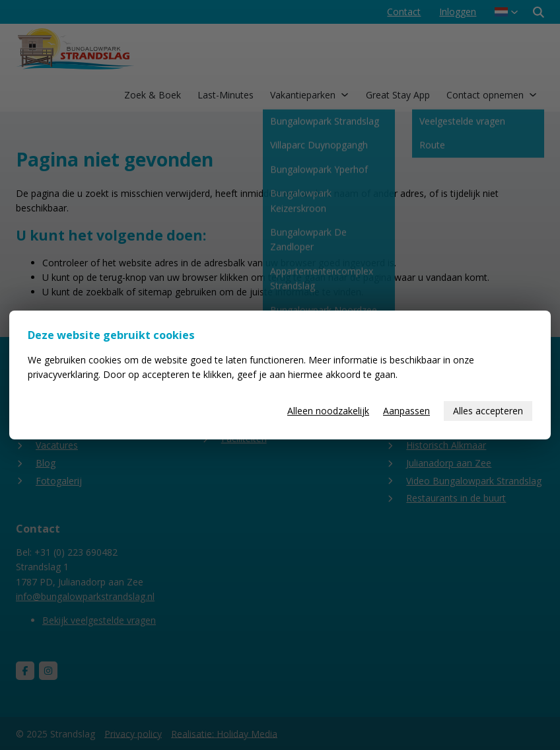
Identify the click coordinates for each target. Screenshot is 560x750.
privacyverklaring (63, 374)
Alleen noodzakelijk (328, 411)
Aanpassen (406, 411)
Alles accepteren (488, 411)
